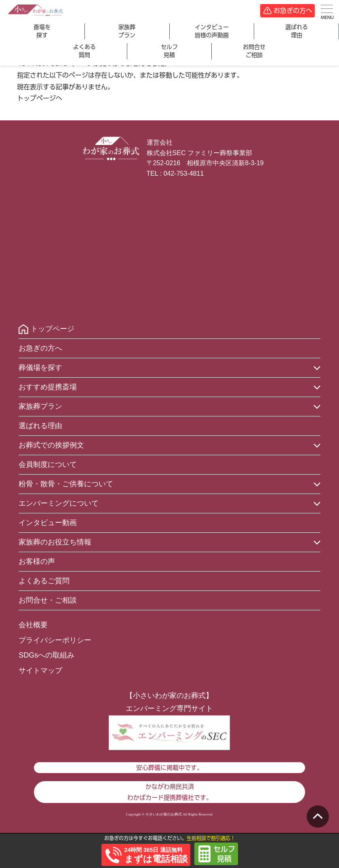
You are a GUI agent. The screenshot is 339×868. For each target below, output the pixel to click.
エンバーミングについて (59, 503)
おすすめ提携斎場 (48, 387)
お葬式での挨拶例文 (51, 445)
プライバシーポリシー (55, 640)
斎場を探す (42, 31)
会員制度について (48, 464)
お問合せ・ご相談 (48, 600)
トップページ (53, 329)
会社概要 (33, 625)
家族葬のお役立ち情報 (55, 542)
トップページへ (40, 98)
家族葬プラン (127, 31)
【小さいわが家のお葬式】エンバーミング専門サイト (169, 702)
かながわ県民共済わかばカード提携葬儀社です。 (170, 792)
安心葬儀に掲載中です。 (169, 768)
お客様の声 (37, 561)
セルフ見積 (169, 51)
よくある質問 (84, 51)
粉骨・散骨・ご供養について (66, 484)
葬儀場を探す (40, 368)
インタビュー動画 (48, 523)
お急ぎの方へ (293, 11)
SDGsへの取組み (46, 655)
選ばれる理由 (297, 31)
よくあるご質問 (44, 581)
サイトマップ (40, 670)
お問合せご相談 (254, 51)
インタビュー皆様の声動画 (212, 31)
